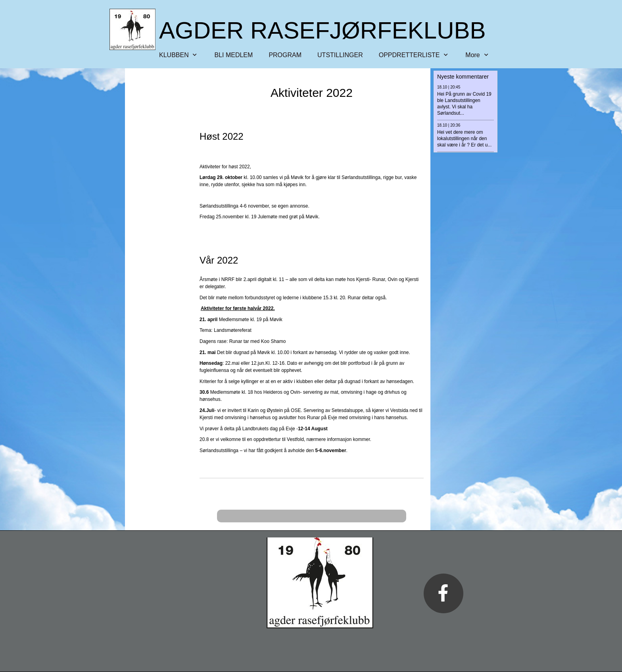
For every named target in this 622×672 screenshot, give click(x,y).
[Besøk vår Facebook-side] (443, 593)
